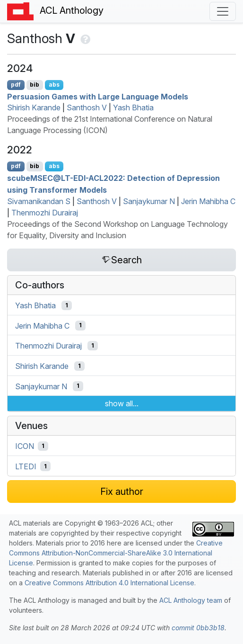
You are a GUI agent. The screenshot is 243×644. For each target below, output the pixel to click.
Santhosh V (87, 107)
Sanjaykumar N (149, 201)
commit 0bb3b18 (198, 628)
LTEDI (26, 466)
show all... (122, 403)
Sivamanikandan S (39, 201)
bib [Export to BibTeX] (35, 85)
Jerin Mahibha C (208, 201)
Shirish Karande (34, 107)
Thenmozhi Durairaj (45, 213)
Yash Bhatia (133, 107)
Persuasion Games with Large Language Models (98, 96)
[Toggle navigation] (223, 11)
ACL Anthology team (191, 600)
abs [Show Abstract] (54, 85)
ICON (25, 446)
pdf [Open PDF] (16, 85)
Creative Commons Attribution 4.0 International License (109, 583)
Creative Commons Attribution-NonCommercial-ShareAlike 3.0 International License (116, 553)
